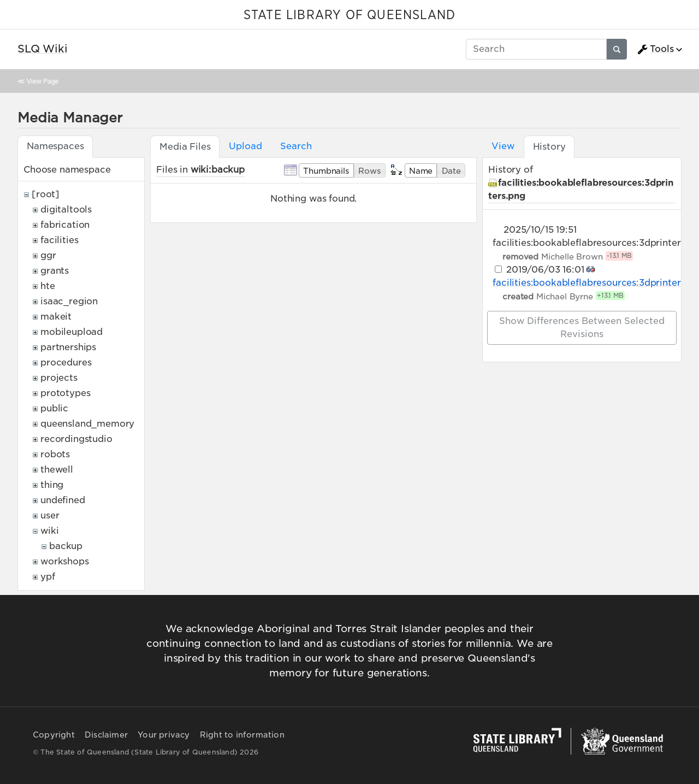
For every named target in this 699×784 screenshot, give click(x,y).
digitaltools (66, 210)
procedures (66, 362)
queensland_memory (87, 424)
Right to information (242, 735)
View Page (43, 81)
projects (59, 378)
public (54, 408)
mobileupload (72, 332)
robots (55, 454)
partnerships (68, 347)
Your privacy (164, 735)
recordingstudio (76, 439)
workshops (65, 561)
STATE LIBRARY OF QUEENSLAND (349, 15)
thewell (57, 470)
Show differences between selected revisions (582, 328)
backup (66, 546)
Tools (655, 49)
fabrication (65, 225)
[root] (46, 194)
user (50, 515)
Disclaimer (106, 735)
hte (48, 286)
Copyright (54, 735)
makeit (56, 317)
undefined (63, 500)
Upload (245, 146)
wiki (49, 531)
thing (52, 485)
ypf (48, 577)
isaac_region (69, 301)
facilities (59, 240)
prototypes (65, 393)
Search (296, 146)
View (503, 146)
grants (55, 271)
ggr (48, 255)
